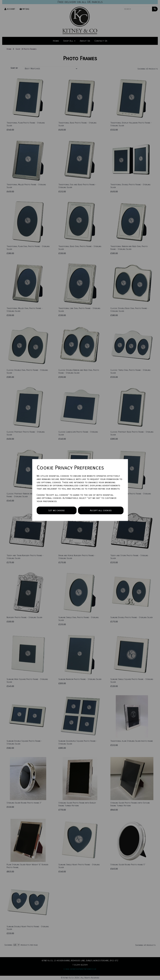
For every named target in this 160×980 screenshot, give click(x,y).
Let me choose (57, 510)
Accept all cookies (101, 510)
